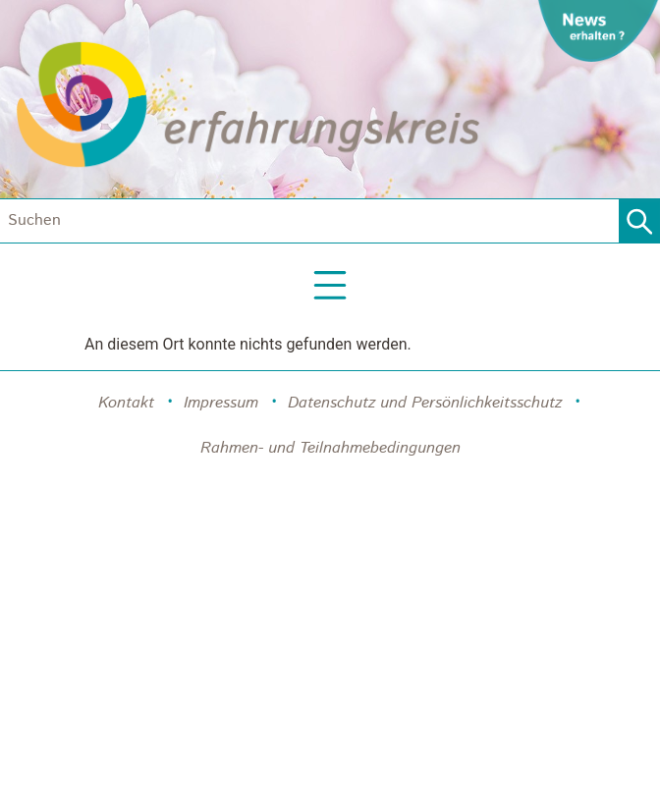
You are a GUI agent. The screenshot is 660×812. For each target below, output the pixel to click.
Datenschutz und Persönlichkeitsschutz (425, 403)
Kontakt (126, 403)
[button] (330, 287)
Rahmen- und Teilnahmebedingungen (330, 448)
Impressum (221, 403)
